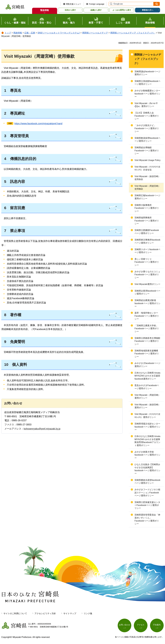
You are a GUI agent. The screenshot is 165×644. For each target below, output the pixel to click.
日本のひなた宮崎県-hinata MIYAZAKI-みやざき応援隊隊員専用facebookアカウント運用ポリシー (147, 441)
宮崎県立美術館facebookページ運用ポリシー (147, 83)
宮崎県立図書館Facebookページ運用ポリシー (147, 232)
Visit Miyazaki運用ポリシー (147, 284)
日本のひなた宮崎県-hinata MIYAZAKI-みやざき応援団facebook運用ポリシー (147, 376)
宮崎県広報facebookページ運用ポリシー (147, 197)
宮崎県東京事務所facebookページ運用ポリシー (147, 241)
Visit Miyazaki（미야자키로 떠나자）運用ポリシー (147, 416)
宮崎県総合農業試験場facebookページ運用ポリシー (147, 303)
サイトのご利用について (15, 613)
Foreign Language (97, 4)
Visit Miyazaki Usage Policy (147, 160)
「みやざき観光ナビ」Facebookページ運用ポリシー (147, 128)
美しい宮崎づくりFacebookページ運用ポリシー (147, 262)
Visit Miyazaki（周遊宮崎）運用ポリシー (147, 396)
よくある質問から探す (122, 10)
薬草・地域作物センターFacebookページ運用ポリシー (147, 316)
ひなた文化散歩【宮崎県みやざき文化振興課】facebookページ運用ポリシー (147, 469)
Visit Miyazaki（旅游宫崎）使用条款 (147, 178)
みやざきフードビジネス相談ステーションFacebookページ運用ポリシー (147, 493)
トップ (8, 33)
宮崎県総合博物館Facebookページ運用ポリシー (147, 151)
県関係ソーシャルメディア (95, 33)
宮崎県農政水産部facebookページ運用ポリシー (147, 482)
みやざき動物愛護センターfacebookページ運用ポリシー (147, 94)
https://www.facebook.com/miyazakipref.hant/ (38, 124)
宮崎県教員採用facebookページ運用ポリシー (147, 139)
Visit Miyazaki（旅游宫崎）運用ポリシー (147, 406)
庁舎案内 (157, 625)
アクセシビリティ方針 (45, 613)
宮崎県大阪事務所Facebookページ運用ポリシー (147, 208)
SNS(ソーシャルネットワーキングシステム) (59, 33)
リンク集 (88, 613)
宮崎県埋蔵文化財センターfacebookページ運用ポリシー (147, 427)
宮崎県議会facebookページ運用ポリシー (147, 73)
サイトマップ (70, 613)
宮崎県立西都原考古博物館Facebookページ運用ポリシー (147, 341)
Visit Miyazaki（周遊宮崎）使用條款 (147, 187)
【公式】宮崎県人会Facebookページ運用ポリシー (147, 116)
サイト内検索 (111, 4)
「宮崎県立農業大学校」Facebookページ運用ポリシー (147, 329)
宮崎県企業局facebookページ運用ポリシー (147, 292)
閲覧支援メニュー (74, 4)
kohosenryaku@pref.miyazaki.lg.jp (42, 429)
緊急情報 (45, 10)
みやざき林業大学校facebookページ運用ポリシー (147, 455)
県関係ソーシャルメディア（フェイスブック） (133, 33)
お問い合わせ (124, 625)
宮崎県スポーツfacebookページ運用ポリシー (147, 251)
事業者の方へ (148, 10)
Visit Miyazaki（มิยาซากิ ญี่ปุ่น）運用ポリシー (146, 105)
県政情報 (18, 33)
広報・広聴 (30, 33)
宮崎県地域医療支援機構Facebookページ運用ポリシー (147, 354)
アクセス (141, 625)
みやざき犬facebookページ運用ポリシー (147, 365)
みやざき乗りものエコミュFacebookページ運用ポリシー (147, 275)
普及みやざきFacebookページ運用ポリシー (147, 387)
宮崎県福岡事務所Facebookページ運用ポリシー (147, 221)
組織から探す (96, 10)
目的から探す (70, 10)
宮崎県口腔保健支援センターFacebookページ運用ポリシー (147, 505)
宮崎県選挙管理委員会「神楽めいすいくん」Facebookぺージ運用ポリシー (147, 519)
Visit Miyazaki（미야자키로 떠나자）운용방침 (147, 168)
